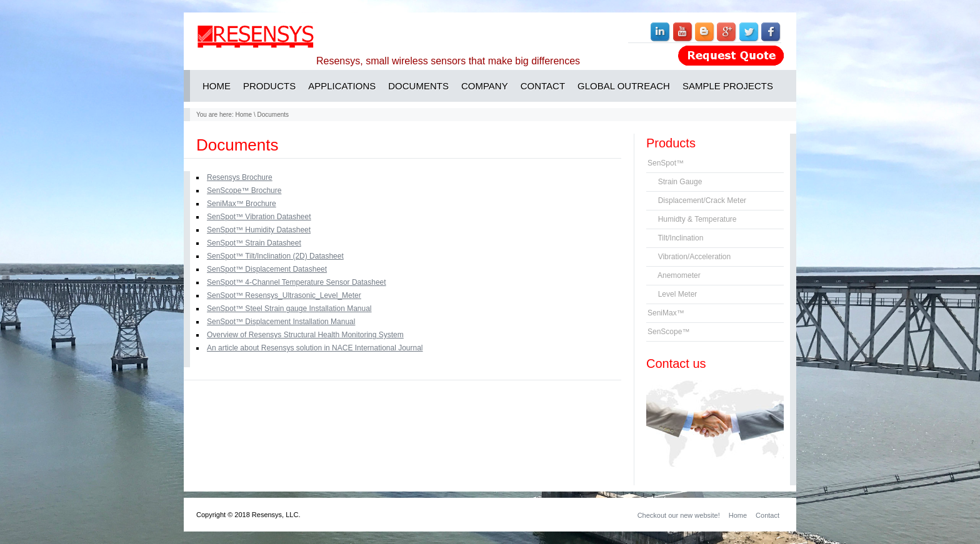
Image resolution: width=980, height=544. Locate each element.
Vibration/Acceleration (689, 257)
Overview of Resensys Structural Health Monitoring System (305, 335)
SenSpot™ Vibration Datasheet (259, 217)
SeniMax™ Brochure (242, 204)
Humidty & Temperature (692, 219)
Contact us (676, 363)
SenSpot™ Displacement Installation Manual (281, 322)
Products (671, 143)
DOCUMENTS (418, 86)
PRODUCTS (269, 86)
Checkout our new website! (679, 515)
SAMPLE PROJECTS (728, 86)
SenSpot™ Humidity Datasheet (259, 230)
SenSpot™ (666, 163)
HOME (217, 86)
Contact (767, 515)
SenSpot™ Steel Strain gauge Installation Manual (289, 309)
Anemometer (674, 275)
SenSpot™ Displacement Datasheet (267, 269)
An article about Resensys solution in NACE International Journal (315, 348)
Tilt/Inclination (675, 238)
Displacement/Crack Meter (697, 200)
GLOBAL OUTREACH (624, 86)
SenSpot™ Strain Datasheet (254, 243)
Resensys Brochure (240, 177)
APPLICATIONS (342, 86)
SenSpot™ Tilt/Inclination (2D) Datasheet (275, 256)
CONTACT (543, 86)
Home (243, 115)
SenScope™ (668, 332)
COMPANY (485, 86)
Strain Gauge (675, 182)
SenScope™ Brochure (244, 190)
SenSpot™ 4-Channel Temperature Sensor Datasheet (297, 282)
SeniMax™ (666, 313)
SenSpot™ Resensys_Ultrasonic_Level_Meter (284, 295)
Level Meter (672, 294)
